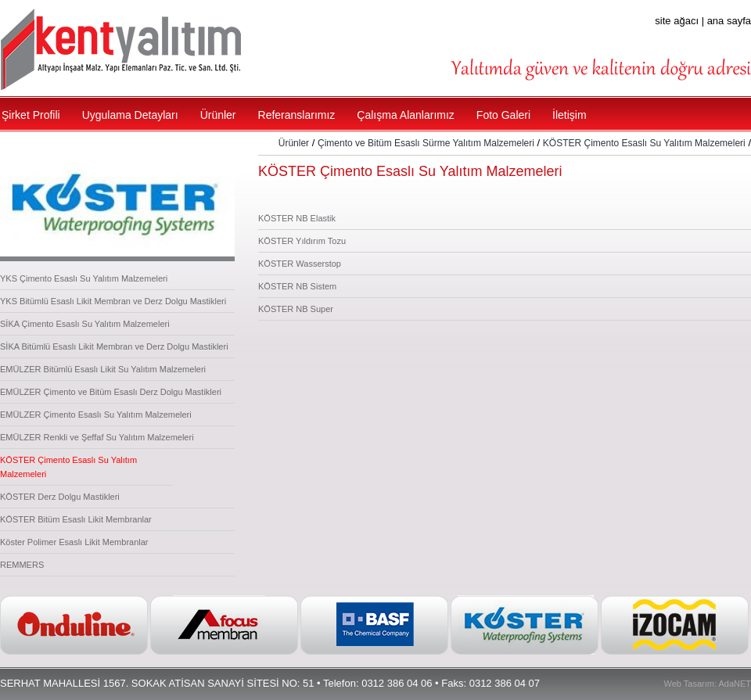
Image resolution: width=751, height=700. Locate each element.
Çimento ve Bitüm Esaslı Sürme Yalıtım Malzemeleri (426, 143)
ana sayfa (729, 21)
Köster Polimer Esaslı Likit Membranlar (74, 542)
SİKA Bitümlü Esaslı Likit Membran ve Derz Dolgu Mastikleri (114, 346)
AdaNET (735, 684)
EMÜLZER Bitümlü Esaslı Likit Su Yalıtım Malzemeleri (103, 369)
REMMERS (22, 565)
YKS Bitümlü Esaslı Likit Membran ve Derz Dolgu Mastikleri (113, 301)
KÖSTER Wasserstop (300, 264)
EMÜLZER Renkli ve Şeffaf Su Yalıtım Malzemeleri (97, 437)
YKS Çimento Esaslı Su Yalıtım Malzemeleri (84, 278)
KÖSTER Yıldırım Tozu (302, 241)
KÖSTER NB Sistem (297, 286)
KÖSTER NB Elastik (297, 218)
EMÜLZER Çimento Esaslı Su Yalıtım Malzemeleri (96, 415)
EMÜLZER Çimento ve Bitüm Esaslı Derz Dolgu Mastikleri (111, 392)
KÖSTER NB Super (296, 309)
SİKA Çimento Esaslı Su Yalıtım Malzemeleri (85, 324)
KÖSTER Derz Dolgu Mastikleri (60, 497)
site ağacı (677, 21)
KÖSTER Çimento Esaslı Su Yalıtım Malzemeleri (644, 143)
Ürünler (294, 143)
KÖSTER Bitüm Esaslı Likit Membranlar (76, 519)
